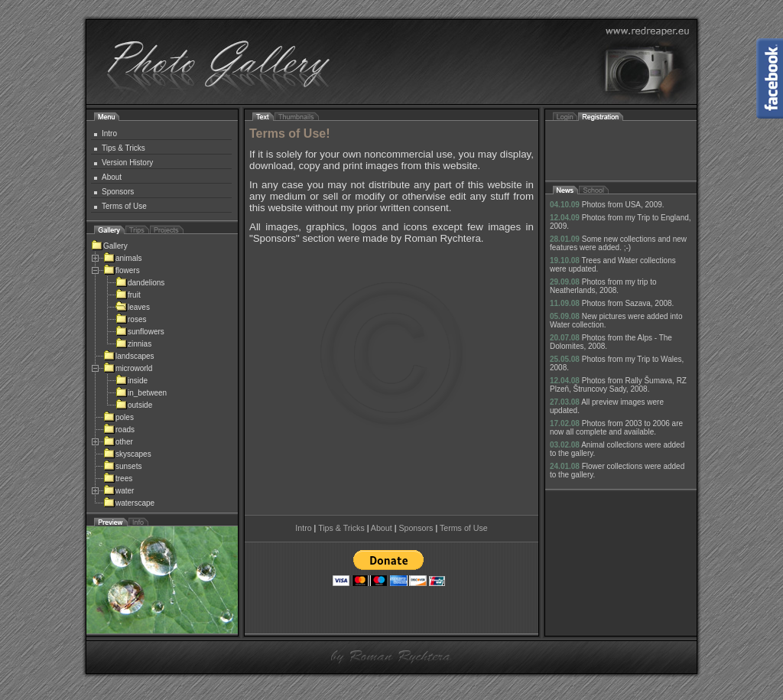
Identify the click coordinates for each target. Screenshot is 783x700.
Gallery (109, 246)
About (112, 177)
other (118, 442)
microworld (128, 368)
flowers (122, 270)
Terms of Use (124, 206)
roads (119, 430)
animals (122, 258)
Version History (127, 163)
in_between (141, 393)
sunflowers (140, 332)
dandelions (140, 283)
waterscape (129, 503)
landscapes (129, 356)
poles (119, 417)
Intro (109, 133)
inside (132, 381)
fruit (128, 295)
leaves (133, 307)
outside (134, 405)
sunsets (122, 466)
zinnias (133, 344)
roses (131, 319)
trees (118, 479)
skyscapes (127, 454)
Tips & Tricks (123, 148)
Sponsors (118, 192)
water (119, 491)
